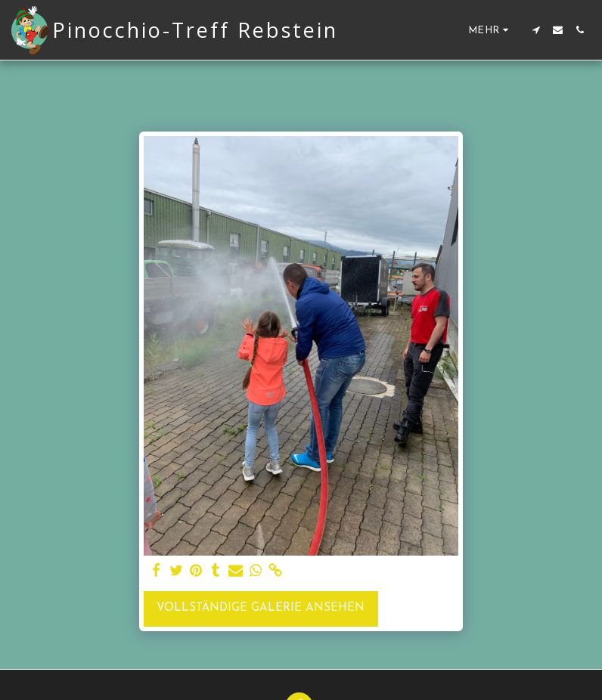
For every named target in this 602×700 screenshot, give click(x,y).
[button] (536, 30)
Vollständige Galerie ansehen (261, 608)
